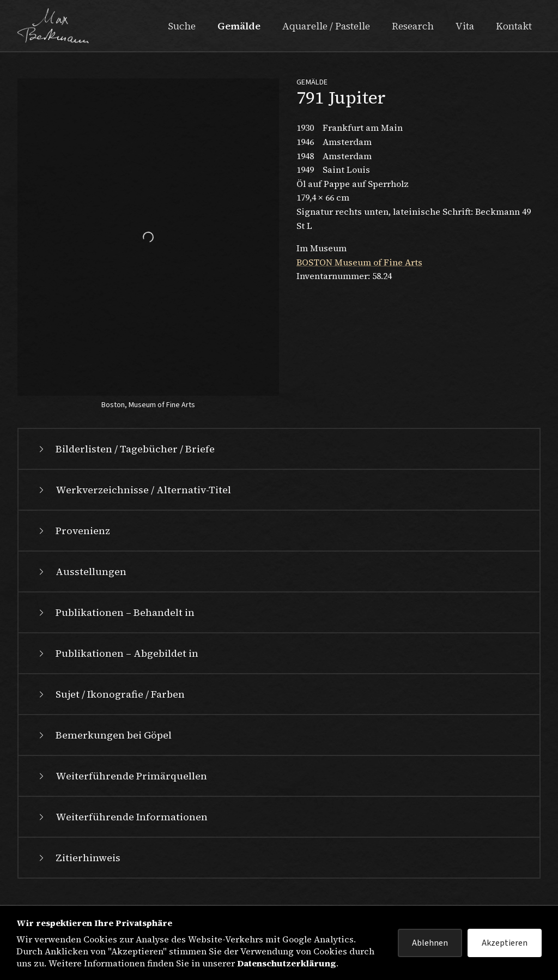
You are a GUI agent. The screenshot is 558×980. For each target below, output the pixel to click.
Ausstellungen (81, 586)
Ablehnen (430, 943)
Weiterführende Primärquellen (122, 791)
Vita (465, 26)
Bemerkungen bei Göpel (104, 750)
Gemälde (239, 26)
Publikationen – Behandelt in (115, 627)
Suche (182, 26)
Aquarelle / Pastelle (326, 26)
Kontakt (514, 26)
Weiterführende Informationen (122, 831)
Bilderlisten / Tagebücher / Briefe (125, 464)
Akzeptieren (505, 943)
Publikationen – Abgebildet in (117, 668)
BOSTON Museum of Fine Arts (359, 262)
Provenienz (73, 545)
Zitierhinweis (78, 872)
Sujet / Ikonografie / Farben (110, 709)
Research (413, 26)
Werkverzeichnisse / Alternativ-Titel (134, 504)
